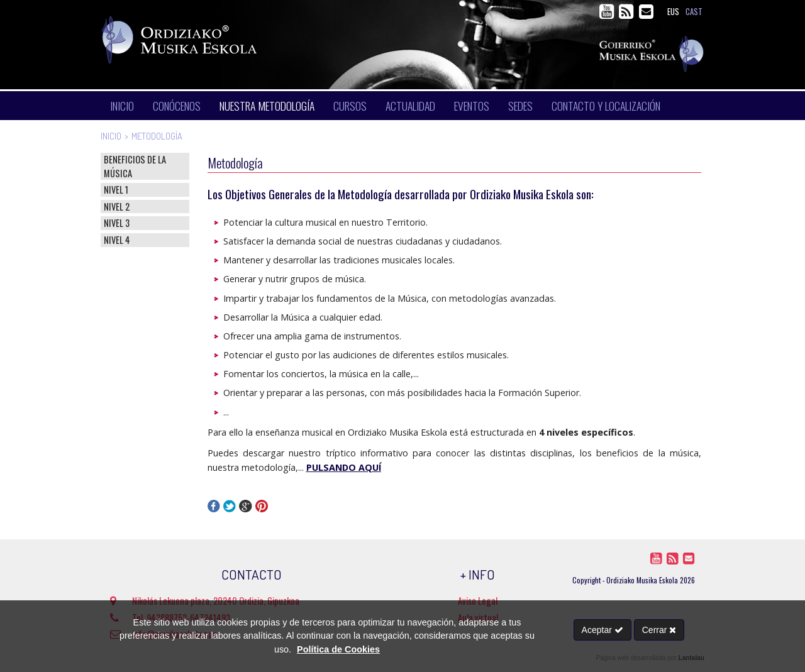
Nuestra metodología (267, 106)
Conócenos (177, 106)
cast (694, 12)
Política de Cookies (338, 649)
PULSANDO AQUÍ (344, 467)
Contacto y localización (606, 106)
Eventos (472, 106)
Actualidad (410, 106)
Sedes (520, 106)
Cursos (350, 106)
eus (673, 12)
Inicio (122, 106)
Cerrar (659, 630)
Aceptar (602, 630)
